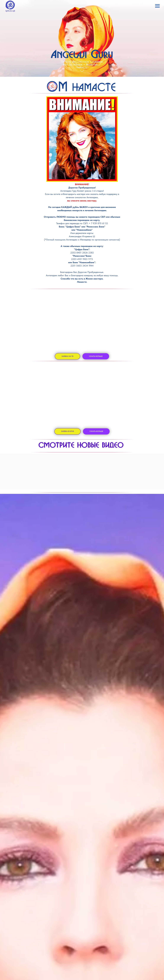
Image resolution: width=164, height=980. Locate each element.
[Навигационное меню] (157, 6)
